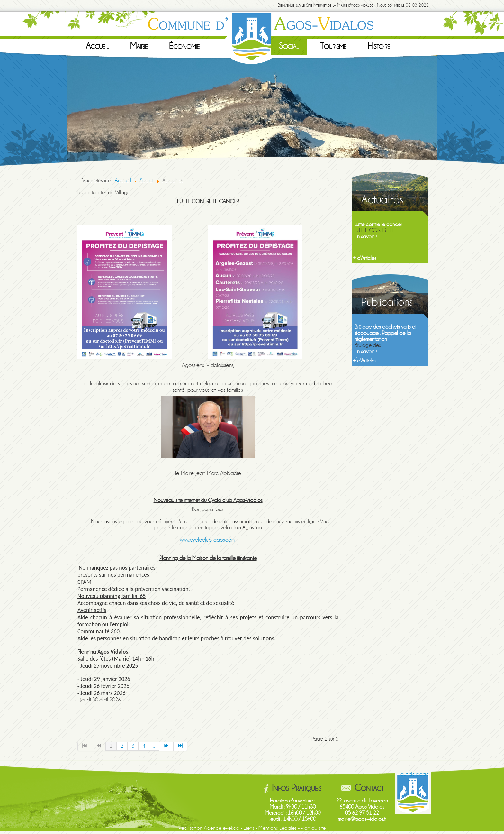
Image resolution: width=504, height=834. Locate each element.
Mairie (139, 46)
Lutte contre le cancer (378, 224)
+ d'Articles (365, 258)
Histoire (379, 46)
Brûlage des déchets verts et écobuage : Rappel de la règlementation (385, 333)
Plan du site (313, 828)
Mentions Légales (278, 828)
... (154, 746)
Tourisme (333, 46)
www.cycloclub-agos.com (207, 540)
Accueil (97, 46)
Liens (249, 828)
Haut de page (413, 774)
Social (289, 46)
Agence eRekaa (222, 828)
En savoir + (366, 237)
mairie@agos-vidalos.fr (362, 819)
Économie (184, 46)
